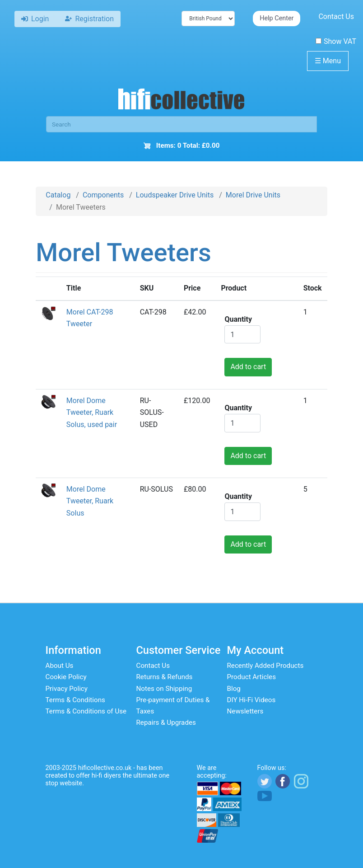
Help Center (277, 18)
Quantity (238, 319)
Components (103, 195)
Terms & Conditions (75, 700)
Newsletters (245, 711)
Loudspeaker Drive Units (175, 195)
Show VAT (336, 41)
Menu (328, 61)
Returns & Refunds (165, 677)
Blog (234, 689)
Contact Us (336, 16)
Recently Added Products (265, 666)
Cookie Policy (66, 677)
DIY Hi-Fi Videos (251, 700)
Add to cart (248, 367)
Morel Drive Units (253, 195)
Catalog (58, 195)
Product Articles (252, 677)
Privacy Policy (67, 689)
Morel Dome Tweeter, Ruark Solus (90, 501)
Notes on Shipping (164, 689)
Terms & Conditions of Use (86, 711)
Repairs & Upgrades (166, 723)
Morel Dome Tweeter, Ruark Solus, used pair (92, 413)
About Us (60, 666)
